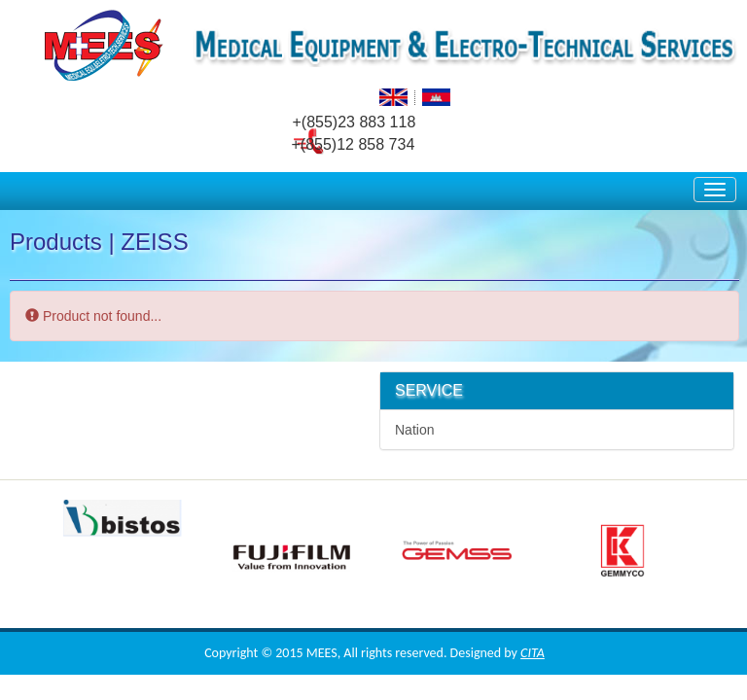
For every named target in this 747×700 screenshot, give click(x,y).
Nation (414, 430)
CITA (533, 653)
